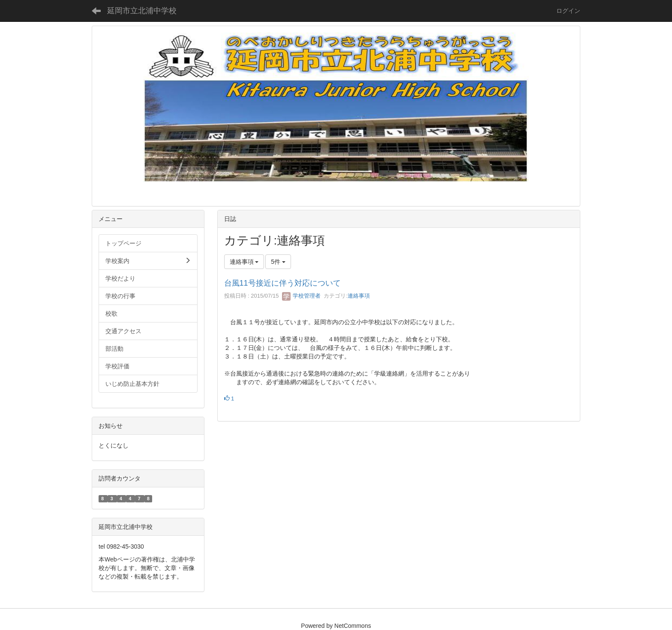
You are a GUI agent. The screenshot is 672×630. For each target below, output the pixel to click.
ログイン (568, 11)
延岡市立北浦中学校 (142, 11)
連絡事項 (359, 296)
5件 (278, 262)
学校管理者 (301, 296)
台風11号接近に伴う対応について (282, 283)
